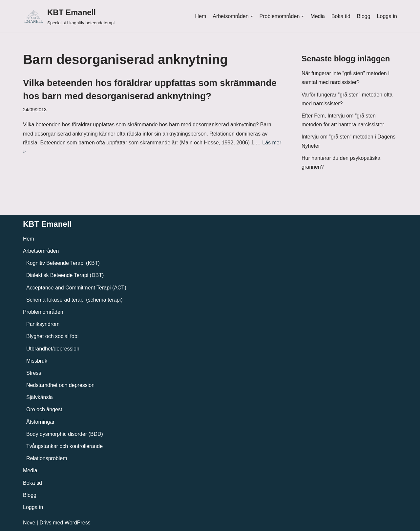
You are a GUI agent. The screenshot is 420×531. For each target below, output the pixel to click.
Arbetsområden (41, 251)
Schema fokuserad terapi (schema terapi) (74, 300)
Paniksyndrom (43, 324)
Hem (200, 16)
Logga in (387, 16)
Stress (34, 373)
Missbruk (37, 361)
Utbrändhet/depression (53, 349)
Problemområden (43, 312)
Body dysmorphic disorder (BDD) (65, 434)
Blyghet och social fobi (52, 336)
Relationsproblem (47, 458)
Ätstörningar (40, 422)
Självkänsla (40, 397)
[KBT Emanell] (69, 16)
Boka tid (341, 16)
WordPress (78, 523)
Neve (29, 523)
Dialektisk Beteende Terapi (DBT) (65, 275)
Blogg (364, 16)
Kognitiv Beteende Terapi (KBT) (63, 263)
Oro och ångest (44, 409)
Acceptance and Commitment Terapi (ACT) (76, 288)
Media (318, 16)
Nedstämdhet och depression (60, 385)
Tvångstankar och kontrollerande (64, 446)
